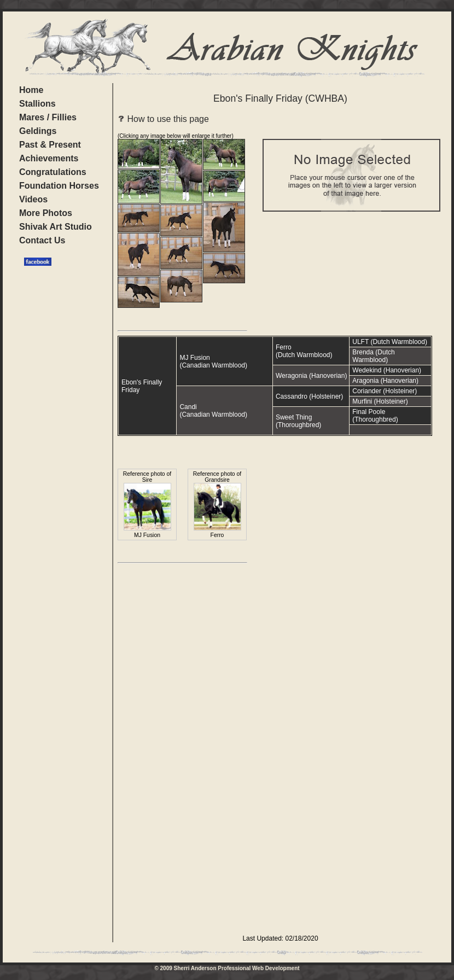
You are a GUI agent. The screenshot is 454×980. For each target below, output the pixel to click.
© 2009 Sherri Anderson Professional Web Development (227, 968)
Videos (33, 199)
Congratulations (53, 172)
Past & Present (50, 145)
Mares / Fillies (48, 117)
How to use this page (163, 119)
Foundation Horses (59, 186)
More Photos (46, 213)
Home (31, 90)
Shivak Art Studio (56, 227)
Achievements (49, 158)
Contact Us (42, 240)
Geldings (38, 131)
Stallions (37, 104)
